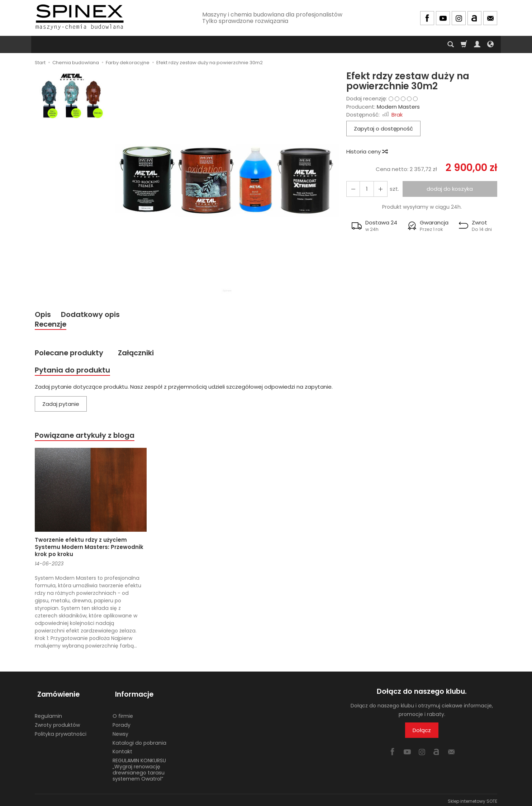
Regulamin (48, 713)
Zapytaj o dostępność (383, 129)
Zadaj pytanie (61, 406)
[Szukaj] (451, 44)
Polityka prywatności (61, 731)
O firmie (123, 713)
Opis (43, 315)
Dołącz (422, 733)
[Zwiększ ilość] (352, 189)
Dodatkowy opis (92, 315)
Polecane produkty (71, 354)
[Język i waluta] (490, 44)
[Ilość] (365, 189)
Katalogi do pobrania (139, 740)
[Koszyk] (464, 44)
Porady (122, 722)
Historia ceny (367, 151)
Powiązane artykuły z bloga (87, 438)
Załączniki (140, 354)
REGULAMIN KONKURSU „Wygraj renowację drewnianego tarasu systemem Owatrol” (139, 767)
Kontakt (122, 749)
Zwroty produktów (57, 722)
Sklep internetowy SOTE (472, 799)
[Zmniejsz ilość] (378, 189)
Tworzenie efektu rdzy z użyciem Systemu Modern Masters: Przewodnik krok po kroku (89, 550)
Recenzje (52, 325)
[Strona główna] (80, 17)
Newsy (120, 731)
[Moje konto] (477, 44)
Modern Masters (398, 107)
